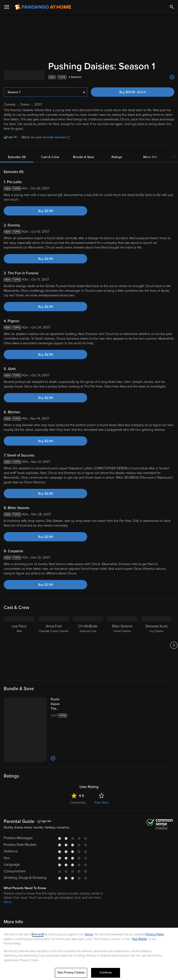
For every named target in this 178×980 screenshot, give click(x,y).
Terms (89, 934)
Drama (25, 910)
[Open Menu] (7, 7)
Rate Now (102, 774)
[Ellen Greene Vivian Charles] (122, 645)
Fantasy (39, 910)
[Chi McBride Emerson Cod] (88, 645)
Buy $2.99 (46, 211)
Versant (38, 934)
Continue (106, 973)
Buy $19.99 (141, 92)
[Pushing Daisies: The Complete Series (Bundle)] (50, 704)
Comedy (10, 910)
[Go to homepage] (43, 7)
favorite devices (56, 137)
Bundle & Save (84, 157)
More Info (150, 157)
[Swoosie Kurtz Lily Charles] (156, 645)
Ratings (117, 157)
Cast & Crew (50, 157)
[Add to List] (172, 77)
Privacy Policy (155, 934)
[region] (89, 954)
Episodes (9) (17, 157)
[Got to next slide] (174, 645)
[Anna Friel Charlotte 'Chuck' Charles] (54, 645)
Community (78, 774)
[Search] (172, 7)
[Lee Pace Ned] (19, 645)
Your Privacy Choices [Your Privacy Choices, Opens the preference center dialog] (71, 973)
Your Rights (139, 939)
